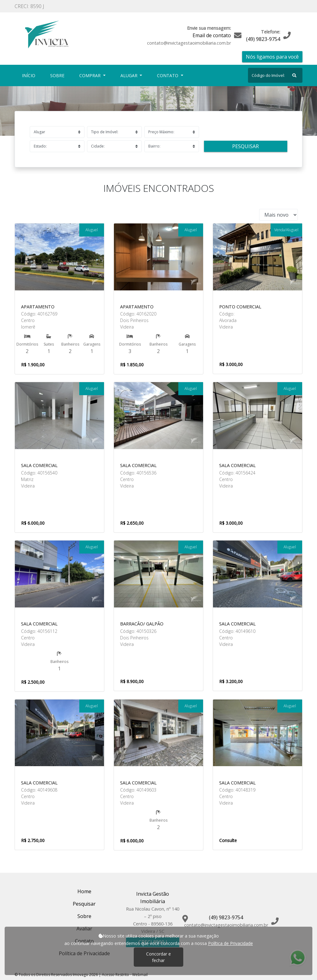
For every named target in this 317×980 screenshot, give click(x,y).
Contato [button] (168, 75)
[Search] (275, 75)
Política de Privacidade (230, 943)
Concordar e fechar (158, 957)
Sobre (59, 75)
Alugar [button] (130, 75)
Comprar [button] (91, 75)
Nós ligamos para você (272, 57)
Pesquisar (245, 146)
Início (30, 75)
